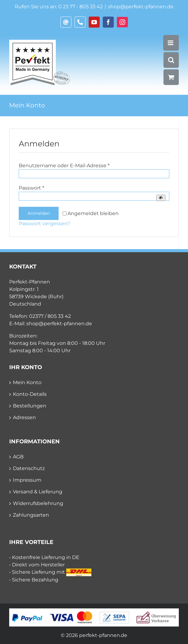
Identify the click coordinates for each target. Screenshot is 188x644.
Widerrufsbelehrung (38, 503)
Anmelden (39, 213)
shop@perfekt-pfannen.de (141, 7)
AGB (18, 457)
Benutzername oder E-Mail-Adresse (64, 166)
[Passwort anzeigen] (161, 198)
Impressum (27, 480)
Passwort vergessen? (44, 224)
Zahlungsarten (31, 515)
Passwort (31, 188)
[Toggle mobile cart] (171, 77)
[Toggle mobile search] (171, 60)
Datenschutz (29, 468)
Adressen (24, 417)
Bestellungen (30, 406)
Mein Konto (27, 382)
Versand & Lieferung (38, 492)
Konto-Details (30, 394)
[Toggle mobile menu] (171, 43)
